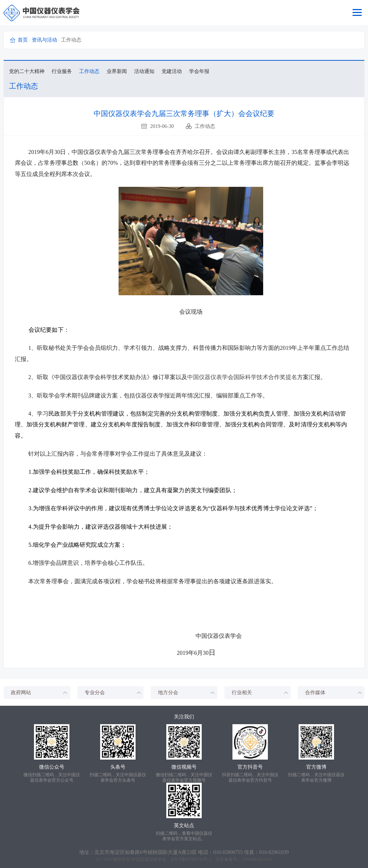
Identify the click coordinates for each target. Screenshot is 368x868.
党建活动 (172, 71)
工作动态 (89, 71)
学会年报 (199, 71)
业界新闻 (117, 71)
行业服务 (62, 71)
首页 (23, 40)
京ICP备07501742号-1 (191, 859)
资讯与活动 (44, 40)
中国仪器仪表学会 (149, 859)
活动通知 (144, 71)
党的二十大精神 (27, 71)
